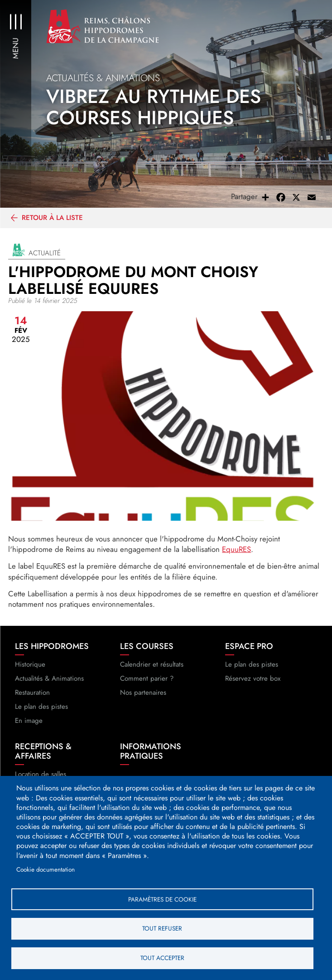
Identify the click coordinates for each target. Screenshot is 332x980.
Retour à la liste (52, 219)
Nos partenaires (143, 693)
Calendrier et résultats (152, 665)
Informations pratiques (151, 753)
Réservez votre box (253, 679)
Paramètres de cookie (162, 899)
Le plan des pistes (41, 708)
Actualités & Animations (49, 679)
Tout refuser (162, 928)
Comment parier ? (147, 679)
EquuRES (236, 551)
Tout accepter (162, 958)
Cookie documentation (46, 869)
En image (29, 722)
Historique (30, 665)
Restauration (32, 693)
